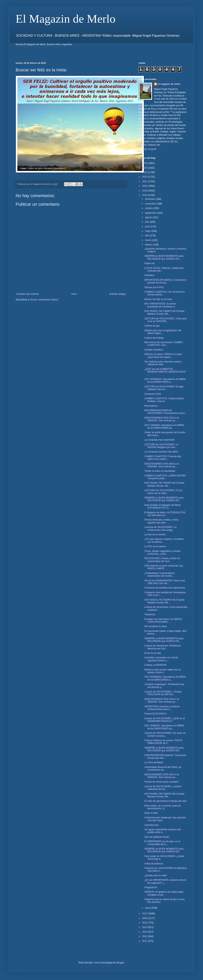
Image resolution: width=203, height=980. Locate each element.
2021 (145, 181)
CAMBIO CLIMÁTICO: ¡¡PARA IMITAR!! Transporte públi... (165, 477)
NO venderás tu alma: (156, 626)
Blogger (120, 963)
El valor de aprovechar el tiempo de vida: (166, 801)
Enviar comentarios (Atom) (44, 300)
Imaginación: (151, 887)
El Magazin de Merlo (66, 19)
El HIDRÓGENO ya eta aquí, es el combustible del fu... (162, 843)
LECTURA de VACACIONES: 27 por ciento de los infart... (163, 492)
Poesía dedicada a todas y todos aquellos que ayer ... (161, 521)
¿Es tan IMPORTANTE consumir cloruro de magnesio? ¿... (165, 881)
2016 (145, 918)
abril (148, 235)
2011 (145, 941)
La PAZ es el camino (155, 546)
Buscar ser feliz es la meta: (158, 299)
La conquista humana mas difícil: (162, 452)
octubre (149, 208)
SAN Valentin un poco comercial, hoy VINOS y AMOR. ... (164, 567)
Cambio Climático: (154, 350)
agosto (149, 217)
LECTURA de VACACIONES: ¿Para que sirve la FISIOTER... (166, 320)
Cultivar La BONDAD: (156, 665)
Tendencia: (150, 614)
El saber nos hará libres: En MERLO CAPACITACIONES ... (163, 621)
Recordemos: (151, 406)
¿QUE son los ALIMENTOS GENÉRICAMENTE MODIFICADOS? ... (165, 372)
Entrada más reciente (28, 294)
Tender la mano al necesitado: (160, 471)
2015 (145, 923)
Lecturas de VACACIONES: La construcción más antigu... (160, 529)
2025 (145, 163)
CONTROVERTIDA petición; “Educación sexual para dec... (165, 757)
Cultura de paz (152, 326)
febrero (149, 245)
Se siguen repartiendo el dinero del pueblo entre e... (163, 831)
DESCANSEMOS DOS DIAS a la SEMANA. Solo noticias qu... (162, 419)
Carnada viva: (152, 825)
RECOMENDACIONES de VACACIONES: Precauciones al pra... (166, 412)
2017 (145, 914)
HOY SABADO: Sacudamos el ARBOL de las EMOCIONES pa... (164, 427)
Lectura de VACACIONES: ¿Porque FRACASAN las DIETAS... (163, 693)
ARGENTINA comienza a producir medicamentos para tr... (162, 708)
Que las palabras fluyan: (157, 837)
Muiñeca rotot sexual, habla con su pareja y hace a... (162, 671)
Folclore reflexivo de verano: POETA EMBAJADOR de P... (163, 742)
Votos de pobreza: (154, 864)
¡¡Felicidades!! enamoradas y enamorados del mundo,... (160, 575)
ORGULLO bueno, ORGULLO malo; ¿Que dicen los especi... (163, 356)
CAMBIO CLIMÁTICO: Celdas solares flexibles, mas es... (164, 400)
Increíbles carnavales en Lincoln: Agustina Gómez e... (162, 659)
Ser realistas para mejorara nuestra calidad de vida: (163, 363)
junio (148, 227)
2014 (145, 927)
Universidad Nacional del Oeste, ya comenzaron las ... (163, 768)
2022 (145, 177)
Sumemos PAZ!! (153, 394)
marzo (149, 240)
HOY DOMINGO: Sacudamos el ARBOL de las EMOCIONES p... (165, 381)
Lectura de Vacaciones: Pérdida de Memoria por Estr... (163, 647)
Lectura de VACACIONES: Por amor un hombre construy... (165, 734)
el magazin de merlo (169, 84)
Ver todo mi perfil (147, 149)
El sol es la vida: (153, 653)
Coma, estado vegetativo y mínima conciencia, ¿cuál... (162, 552)
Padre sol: (150, 263)
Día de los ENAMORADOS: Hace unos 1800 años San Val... (165, 582)
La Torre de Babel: (154, 762)
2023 (145, 172)
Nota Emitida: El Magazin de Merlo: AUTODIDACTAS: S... (163, 506)
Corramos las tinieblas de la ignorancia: (165, 588)
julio (147, 222)
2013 (145, 932)
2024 (145, 168)
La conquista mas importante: (160, 440)
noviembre (151, 204)
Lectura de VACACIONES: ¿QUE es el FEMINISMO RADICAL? (165, 720)
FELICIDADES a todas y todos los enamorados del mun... (162, 560)
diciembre (150, 199)
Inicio (74, 294)
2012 (145, 936)
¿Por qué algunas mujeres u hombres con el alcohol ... (164, 540)
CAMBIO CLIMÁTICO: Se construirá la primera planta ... (165, 293)
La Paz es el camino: (155, 535)
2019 (145, 191)
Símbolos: (150, 275)
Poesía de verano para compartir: (162, 782)
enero (148, 908)
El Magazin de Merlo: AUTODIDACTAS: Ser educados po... (165, 514)
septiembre (151, 213)
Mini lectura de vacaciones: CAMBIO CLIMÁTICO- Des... (163, 344)
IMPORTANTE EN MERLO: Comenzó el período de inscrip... (165, 281)
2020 (145, 186)
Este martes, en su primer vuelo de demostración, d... (163, 807)
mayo (148, 231)
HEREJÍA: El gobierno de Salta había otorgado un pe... (164, 893)
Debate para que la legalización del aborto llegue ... (163, 332)
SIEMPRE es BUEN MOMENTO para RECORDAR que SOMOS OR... (164, 257)
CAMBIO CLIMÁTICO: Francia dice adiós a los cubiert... (163, 458)
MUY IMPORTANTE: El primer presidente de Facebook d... (160, 305)
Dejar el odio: (151, 813)
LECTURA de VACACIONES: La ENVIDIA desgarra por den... (161, 446)
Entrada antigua (118, 294)
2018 (145, 195)
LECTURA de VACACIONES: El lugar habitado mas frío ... (164, 388)
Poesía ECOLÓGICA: (156, 714)
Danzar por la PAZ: (154, 287)
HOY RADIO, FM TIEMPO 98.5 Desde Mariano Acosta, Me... (164, 313)
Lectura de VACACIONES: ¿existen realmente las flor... (163, 788)
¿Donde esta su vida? (156, 876)
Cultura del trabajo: (154, 338)
